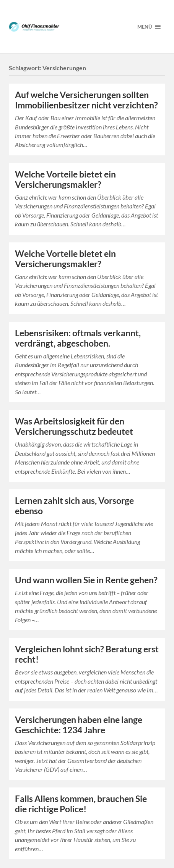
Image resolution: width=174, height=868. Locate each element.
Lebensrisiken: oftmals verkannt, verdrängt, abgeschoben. (78, 338)
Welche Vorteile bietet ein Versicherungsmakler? (65, 179)
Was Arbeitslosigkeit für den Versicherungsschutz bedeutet (74, 426)
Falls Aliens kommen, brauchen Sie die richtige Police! (81, 804)
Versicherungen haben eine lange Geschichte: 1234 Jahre (79, 725)
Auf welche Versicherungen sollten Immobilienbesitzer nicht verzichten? (86, 100)
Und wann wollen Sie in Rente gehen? (86, 580)
